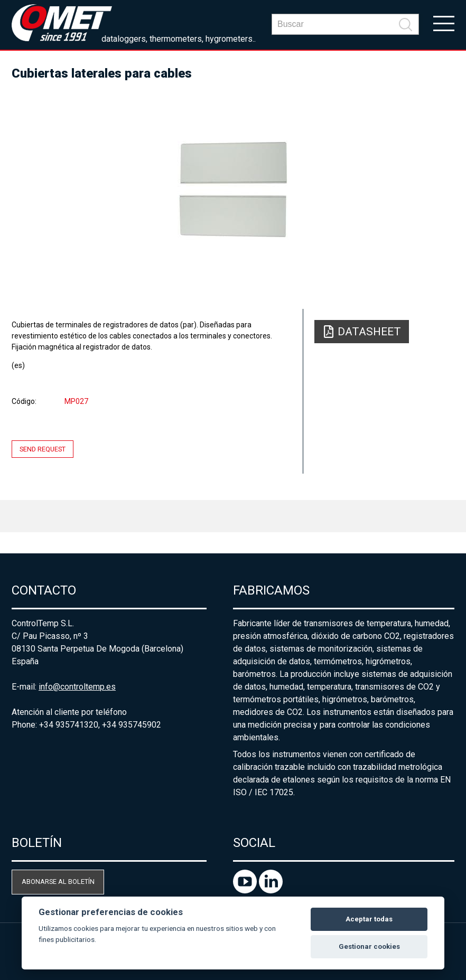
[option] (233, 190)
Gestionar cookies (369, 946)
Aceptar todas (369, 919)
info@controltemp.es (77, 687)
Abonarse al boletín (58, 882)
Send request (43, 449)
